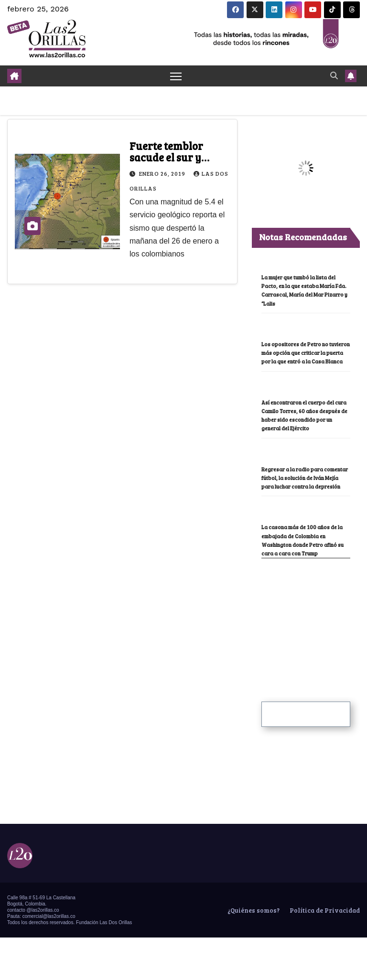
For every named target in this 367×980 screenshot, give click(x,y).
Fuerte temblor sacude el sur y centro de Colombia (176, 158)
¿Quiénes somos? (253, 928)
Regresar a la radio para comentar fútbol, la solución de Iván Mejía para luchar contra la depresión (306, 494)
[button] (334, 76)
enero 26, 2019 (163, 174)
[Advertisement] (314, 646)
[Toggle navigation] (176, 76)
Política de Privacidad (324, 928)
